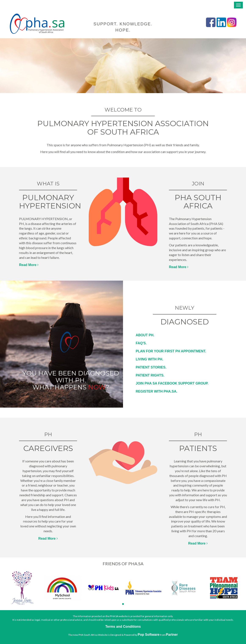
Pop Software (148, 635)
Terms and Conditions (123, 627)
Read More (29, 265)
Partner (172, 635)
